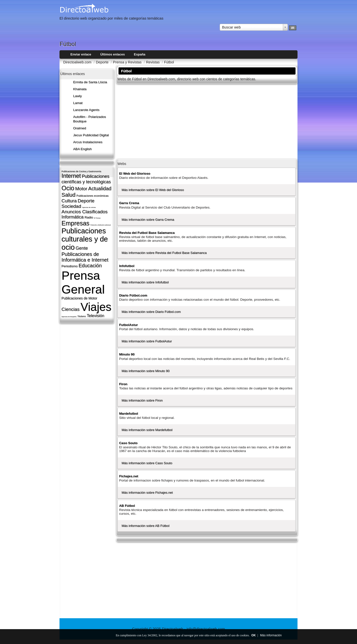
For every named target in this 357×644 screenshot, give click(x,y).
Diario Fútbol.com (133, 295)
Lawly (77, 96)
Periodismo (70, 266)
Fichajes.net (129, 476)
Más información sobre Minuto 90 (145, 371)
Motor (81, 189)
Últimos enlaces (112, 54)
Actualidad (100, 188)
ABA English (82, 149)
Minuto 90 (127, 354)
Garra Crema (129, 203)
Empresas (75, 223)
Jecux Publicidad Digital (91, 135)
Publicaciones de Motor (79, 298)
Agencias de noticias (89, 207)
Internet (71, 176)
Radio (89, 217)
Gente (82, 248)
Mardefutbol (128, 414)
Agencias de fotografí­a (69, 317)
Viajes (96, 307)
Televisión (95, 316)
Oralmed (80, 128)
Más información (271, 635)
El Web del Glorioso (135, 174)
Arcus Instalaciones (88, 142)
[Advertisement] (207, 121)
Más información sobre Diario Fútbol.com (151, 312)
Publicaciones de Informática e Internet (85, 257)
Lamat (78, 103)
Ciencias (71, 309)
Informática (73, 217)
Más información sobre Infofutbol (145, 282)
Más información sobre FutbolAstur (147, 341)
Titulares (82, 316)
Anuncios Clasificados (85, 212)
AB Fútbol (127, 506)
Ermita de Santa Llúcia (90, 82)
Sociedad (71, 206)
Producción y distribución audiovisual (100, 225)
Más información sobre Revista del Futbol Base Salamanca (164, 253)
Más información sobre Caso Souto (147, 463)
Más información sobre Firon (142, 400)
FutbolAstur (128, 325)
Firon (123, 384)
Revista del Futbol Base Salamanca (147, 233)
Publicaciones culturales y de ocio (85, 239)
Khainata (80, 89)
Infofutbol (127, 266)
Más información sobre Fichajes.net (147, 493)
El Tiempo (97, 218)
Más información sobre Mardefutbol (147, 430)
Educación (90, 266)
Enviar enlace (81, 54)
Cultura (69, 201)
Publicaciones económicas (92, 196)
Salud (68, 195)
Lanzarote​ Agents (86, 110)
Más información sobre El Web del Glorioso (153, 190)
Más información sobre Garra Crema (148, 220)
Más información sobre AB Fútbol (145, 526)
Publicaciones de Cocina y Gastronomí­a (81, 171)
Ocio (68, 188)
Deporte (86, 201)
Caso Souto (128, 443)
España (140, 54)
